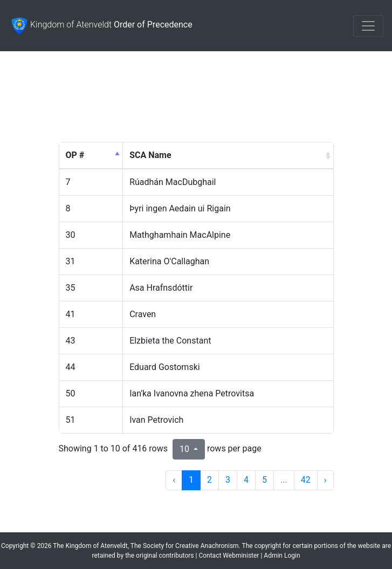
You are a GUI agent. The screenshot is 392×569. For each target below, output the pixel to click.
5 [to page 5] (264, 480)
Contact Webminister (229, 556)
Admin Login (282, 556)
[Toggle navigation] (368, 26)
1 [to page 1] (191, 480)
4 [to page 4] (246, 480)
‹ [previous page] (174, 480)
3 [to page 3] (228, 480)
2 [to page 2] (209, 480)
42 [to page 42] (306, 480)
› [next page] (325, 480)
